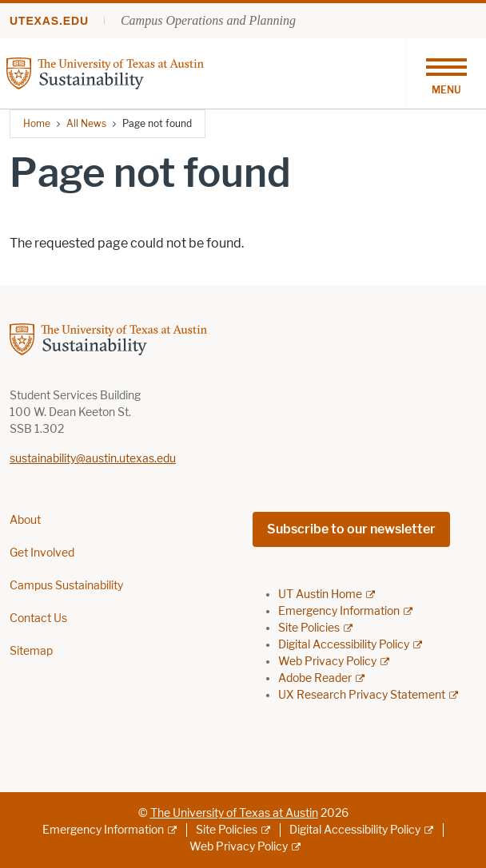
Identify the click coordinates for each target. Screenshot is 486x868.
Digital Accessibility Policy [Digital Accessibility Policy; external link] (344, 645)
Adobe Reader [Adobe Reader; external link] (315, 678)
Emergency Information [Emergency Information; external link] (339, 611)
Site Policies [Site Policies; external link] (309, 628)
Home (37, 123)
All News (86, 123)
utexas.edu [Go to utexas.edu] (49, 21)
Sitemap (31, 651)
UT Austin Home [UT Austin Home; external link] (320, 595)
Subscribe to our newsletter (351, 529)
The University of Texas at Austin (234, 813)
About (25, 520)
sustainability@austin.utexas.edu (93, 459)
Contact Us (38, 618)
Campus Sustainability (66, 586)
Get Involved (42, 553)
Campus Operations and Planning (208, 20)
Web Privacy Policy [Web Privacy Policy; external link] (327, 662)
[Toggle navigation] (446, 73)
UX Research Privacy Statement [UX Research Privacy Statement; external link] (362, 695)
